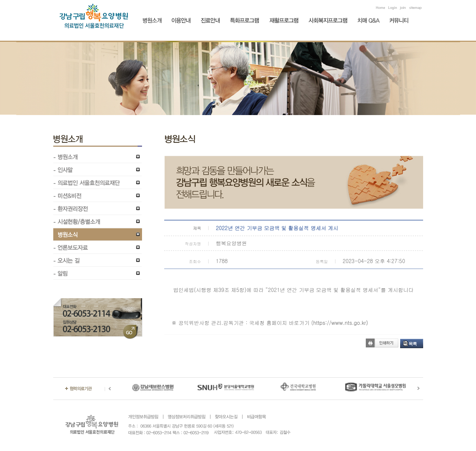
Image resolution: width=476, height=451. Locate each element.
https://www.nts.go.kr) (341, 323)
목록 (413, 344)
